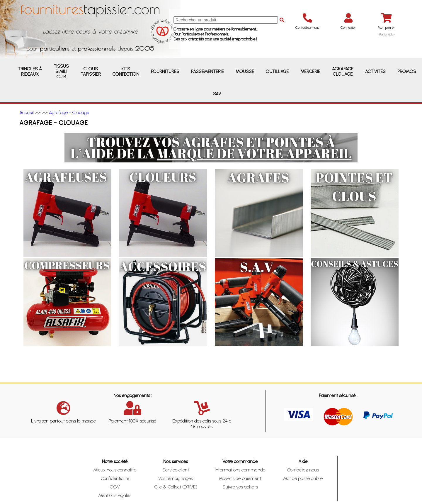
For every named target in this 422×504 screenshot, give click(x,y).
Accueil (27, 112)
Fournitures (165, 72)
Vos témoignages (176, 478)
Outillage (277, 72)
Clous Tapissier (91, 72)
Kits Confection (126, 72)
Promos (407, 72)
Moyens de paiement (240, 478)
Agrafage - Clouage (69, 112)
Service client (176, 470)
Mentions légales (115, 495)
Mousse (245, 72)
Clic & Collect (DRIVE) (176, 487)
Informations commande (240, 470)
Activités (375, 72)
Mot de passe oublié (303, 478)
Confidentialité (115, 478)
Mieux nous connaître (115, 470)
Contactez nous (303, 470)
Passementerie (207, 72)
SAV (217, 94)
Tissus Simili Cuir (61, 72)
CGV (115, 487)
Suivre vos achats (240, 487)
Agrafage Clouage (343, 72)
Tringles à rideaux (30, 72)
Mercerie (310, 72)
